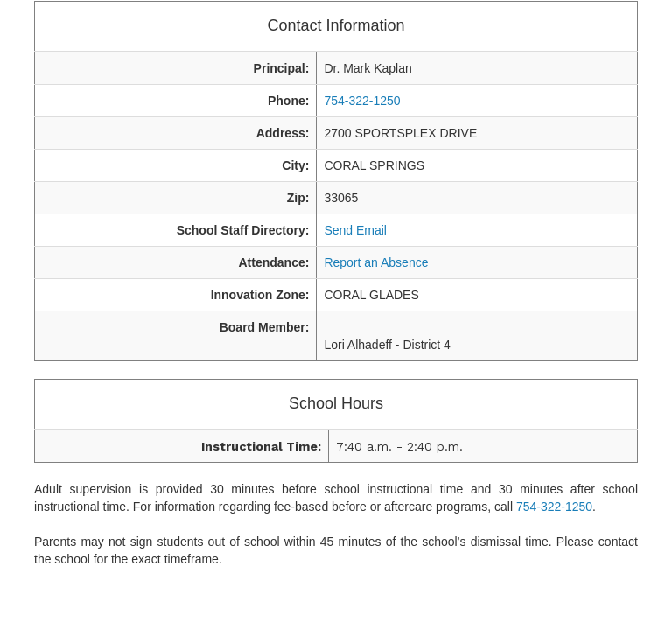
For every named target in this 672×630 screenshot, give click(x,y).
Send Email (355, 230)
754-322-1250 (362, 101)
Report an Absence (376, 262)
